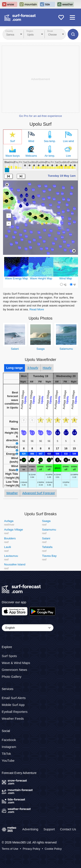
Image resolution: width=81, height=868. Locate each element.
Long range (14, 368)
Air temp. (50, 156)
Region (30, 31)
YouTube (8, 760)
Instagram (9, 747)
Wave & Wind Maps (16, 663)
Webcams (31, 156)
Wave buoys (13, 156)
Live (68, 156)
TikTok (6, 754)
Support (49, 829)
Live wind (68, 141)
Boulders (10, 538)
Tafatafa (47, 547)
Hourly (47, 368)
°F (75, 285)
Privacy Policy (31, 849)
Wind (31, 141)
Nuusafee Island (15, 564)
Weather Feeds (13, 719)
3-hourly (33, 368)
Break (50, 31)
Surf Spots (9, 656)
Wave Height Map (41, 278)
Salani (15, 349)
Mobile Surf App (13, 705)
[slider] (7, 170)
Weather (12, 493)
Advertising (30, 829)
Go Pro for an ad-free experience (40, 116)
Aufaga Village (13, 530)
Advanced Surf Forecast (38, 493)
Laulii (8, 547)
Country (9, 31)
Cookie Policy (53, 849)
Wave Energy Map (16, 278)
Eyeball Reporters (15, 712)
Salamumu (66, 349)
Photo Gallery (12, 677)
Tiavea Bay (49, 556)
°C (65, 285)
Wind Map (66, 278)
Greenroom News (14, 670)
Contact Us (68, 829)
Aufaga (9, 521)
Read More (37, 309)
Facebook (9, 740)
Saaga (41, 349)
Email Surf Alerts (14, 698)
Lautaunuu (11, 556)
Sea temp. (50, 141)
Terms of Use (10, 849)
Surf (13, 141)
